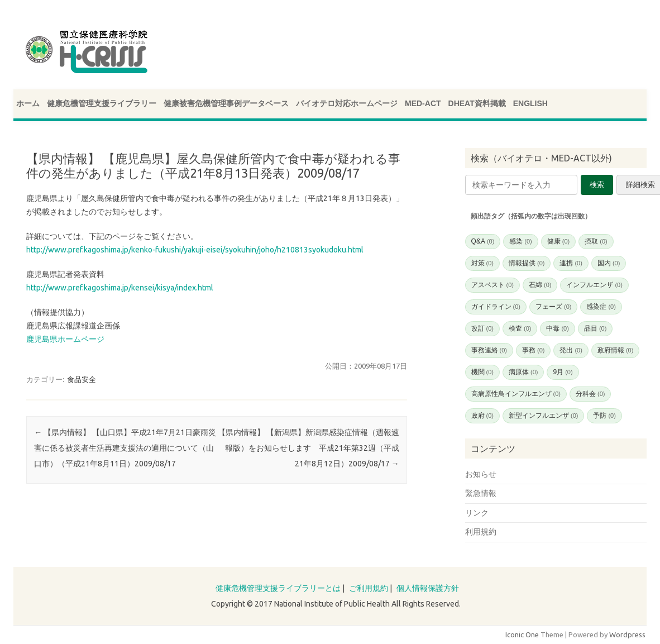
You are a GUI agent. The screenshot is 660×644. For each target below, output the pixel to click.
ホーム (28, 103)
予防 (604, 416)
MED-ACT (423, 103)
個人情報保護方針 (428, 588)
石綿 (540, 285)
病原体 (523, 372)
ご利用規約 (369, 588)
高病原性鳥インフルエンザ (516, 394)
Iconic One (522, 635)
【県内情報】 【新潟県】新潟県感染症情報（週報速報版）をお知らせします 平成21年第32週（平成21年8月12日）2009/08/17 (309, 448)
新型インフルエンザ (543, 416)
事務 (533, 350)
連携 (571, 263)
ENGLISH (530, 103)
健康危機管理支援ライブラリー (102, 103)
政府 (482, 416)
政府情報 (615, 350)
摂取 (596, 241)
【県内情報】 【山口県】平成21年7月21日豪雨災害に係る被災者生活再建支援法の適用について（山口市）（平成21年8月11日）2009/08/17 (125, 448)
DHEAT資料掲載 (477, 103)
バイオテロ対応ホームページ (347, 103)
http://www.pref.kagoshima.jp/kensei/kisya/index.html (120, 288)
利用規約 (481, 532)
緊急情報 (481, 493)
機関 (482, 372)
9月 (563, 372)
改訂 (482, 328)
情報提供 (527, 263)
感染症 (601, 307)
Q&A (483, 241)
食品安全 (82, 379)
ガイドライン (496, 307)
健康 (558, 241)
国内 (609, 263)
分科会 (590, 394)
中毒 (557, 328)
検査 (520, 328)
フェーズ (553, 307)
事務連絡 (489, 350)
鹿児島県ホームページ (65, 339)
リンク (477, 513)
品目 (595, 328)
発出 (571, 350)
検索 (597, 185)
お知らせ (481, 474)
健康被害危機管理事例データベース (226, 103)
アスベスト (492, 285)
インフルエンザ (594, 285)
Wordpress (627, 635)
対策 (482, 263)
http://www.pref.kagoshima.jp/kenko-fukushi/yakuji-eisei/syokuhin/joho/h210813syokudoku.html (195, 250)
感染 (520, 241)
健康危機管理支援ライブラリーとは (278, 588)
